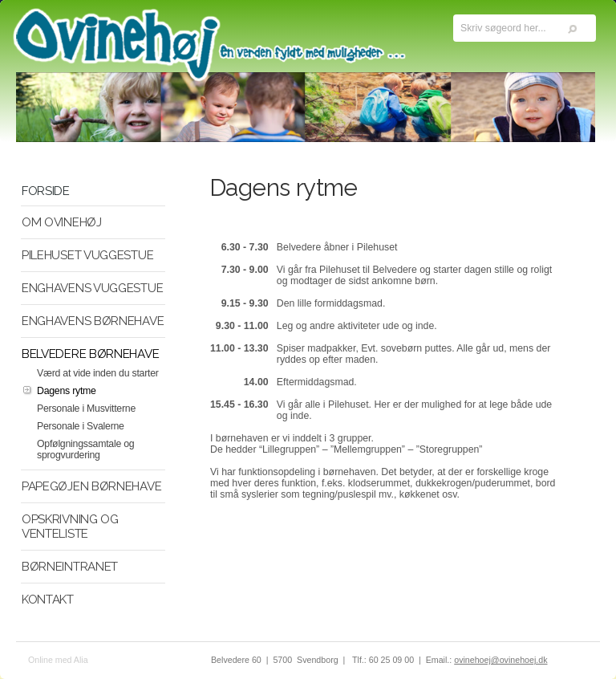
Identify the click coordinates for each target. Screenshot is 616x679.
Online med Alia (58, 660)
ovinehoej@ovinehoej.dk (500, 660)
